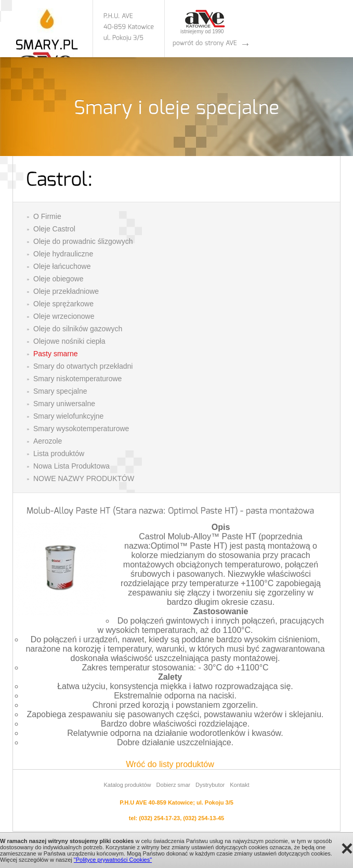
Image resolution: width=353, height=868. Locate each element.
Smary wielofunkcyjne (68, 416)
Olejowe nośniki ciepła (69, 341)
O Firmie (47, 216)
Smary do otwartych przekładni (83, 366)
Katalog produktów (127, 785)
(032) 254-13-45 (204, 818)
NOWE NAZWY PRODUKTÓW (84, 478)
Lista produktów (59, 454)
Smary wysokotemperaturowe (81, 429)
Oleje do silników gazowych (78, 329)
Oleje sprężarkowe (63, 304)
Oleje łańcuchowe (62, 266)
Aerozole (48, 441)
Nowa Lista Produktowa (71, 466)
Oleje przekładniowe (66, 291)
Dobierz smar (173, 785)
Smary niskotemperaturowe (77, 379)
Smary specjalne (60, 391)
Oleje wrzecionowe (64, 316)
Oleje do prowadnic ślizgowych (83, 241)
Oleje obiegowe (58, 279)
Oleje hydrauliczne (63, 254)
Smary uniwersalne (64, 404)
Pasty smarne (56, 354)
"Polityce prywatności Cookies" (113, 860)
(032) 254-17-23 (159, 818)
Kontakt (239, 785)
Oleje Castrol (54, 229)
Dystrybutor (210, 785)
